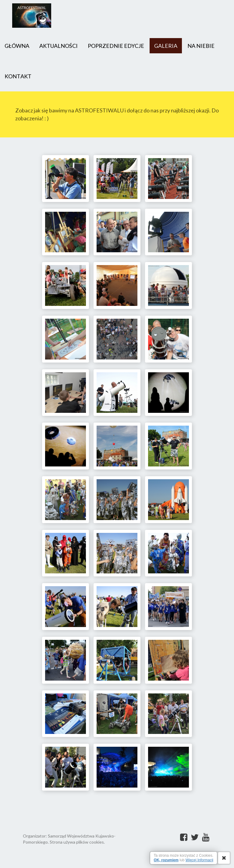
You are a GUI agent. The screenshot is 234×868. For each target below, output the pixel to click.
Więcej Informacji (199, 860)
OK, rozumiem (166, 860)
